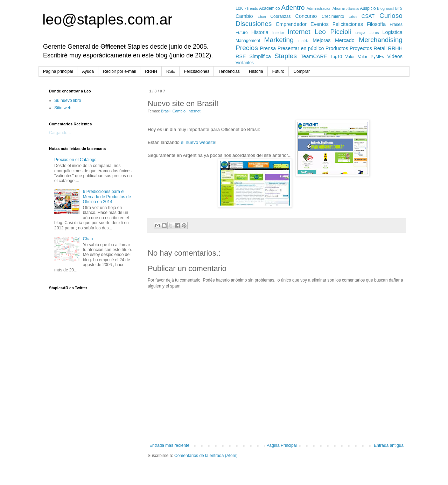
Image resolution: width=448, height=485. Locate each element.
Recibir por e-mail (119, 71)
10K (239, 8)
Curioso (391, 16)
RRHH (395, 48)
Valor (350, 57)
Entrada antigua (389, 445)
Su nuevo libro (68, 101)
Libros (374, 33)
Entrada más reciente (169, 445)
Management (248, 41)
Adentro (293, 8)
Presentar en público (301, 48)
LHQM (360, 33)
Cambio (244, 16)
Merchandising (381, 40)
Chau (88, 239)
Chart (262, 17)
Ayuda (88, 71)
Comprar (302, 71)
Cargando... (60, 133)
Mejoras (321, 40)
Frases (396, 25)
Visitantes (245, 63)
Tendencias (229, 71)
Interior (278, 33)
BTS (399, 8)
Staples (286, 56)
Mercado (345, 40)
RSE (241, 56)
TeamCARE (314, 56)
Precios (247, 48)
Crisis (353, 17)
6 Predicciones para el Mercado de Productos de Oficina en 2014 (107, 197)
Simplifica (260, 56)
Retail (380, 48)
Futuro (242, 33)
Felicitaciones (348, 24)
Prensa (268, 48)
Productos (337, 48)
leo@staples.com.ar (107, 19)
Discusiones (254, 24)
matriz (304, 41)
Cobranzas (280, 16)
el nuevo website (198, 142)
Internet (299, 32)
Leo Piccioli (333, 32)
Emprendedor (291, 24)
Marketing (279, 40)
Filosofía (376, 24)
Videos (395, 56)
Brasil (390, 9)
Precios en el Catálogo (75, 160)
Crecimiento (333, 16)
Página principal (58, 71)
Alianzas (352, 9)
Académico (269, 8)
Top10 (336, 57)
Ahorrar (339, 8)
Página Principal (282, 445)
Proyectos (361, 48)
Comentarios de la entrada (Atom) (206, 456)
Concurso (306, 16)
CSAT (368, 16)
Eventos (320, 24)
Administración (319, 8)
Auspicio (368, 8)
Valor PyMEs (371, 57)
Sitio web (63, 108)
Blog (381, 8)
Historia (260, 32)
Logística (392, 32)
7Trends (251, 8)
